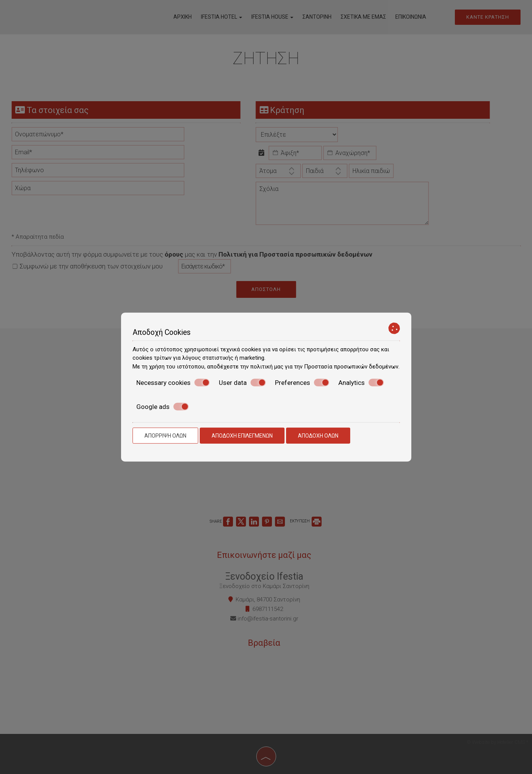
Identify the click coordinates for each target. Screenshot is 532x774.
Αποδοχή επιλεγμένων (242, 436)
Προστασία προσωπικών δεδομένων (351, 366)
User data (242, 383)
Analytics (361, 383)
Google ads (163, 406)
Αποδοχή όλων (318, 436)
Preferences (302, 383)
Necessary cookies (173, 383)
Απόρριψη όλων (165, 436)
